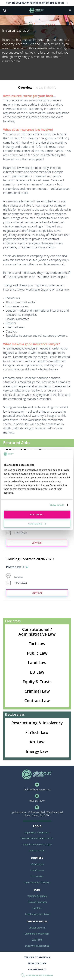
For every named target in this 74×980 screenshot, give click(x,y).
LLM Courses (37, 870)
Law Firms (37, 940)
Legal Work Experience (37, 946)
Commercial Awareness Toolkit (37, 838)
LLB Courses (37, 876)
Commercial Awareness (37, 934)
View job (37, 543)
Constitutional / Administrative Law (37, 632)
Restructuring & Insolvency (37, 723)
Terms (37, 957)
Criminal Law (37, 691)
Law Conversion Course (37, 882)
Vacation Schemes (37, 896)
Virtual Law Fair (37, 928)
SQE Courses (37, 864)
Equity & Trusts (37, 682)
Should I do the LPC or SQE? (37, 844)
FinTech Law (37, 732)
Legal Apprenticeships (37, 914)
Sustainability (37, 975)
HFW (25, 567)
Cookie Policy (37, 969)
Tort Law (37, 644)
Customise (37, 524)
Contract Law (37, 701)
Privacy (37, 963)
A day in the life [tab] (46, 87)
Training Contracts (37, 902)
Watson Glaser (37, 850)
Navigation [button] (69, 10)
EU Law (37, 672)
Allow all (37, 514)
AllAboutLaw (37, 10)
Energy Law (37, 751)
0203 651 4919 (37, 801)
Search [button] (4, 10)
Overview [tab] (25, 87)
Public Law (37, 653)
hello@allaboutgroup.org (37, 789)
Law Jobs (37, 908)
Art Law (37, 742)
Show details (57, 505)
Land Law (37, 663)
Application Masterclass (37, 832)
